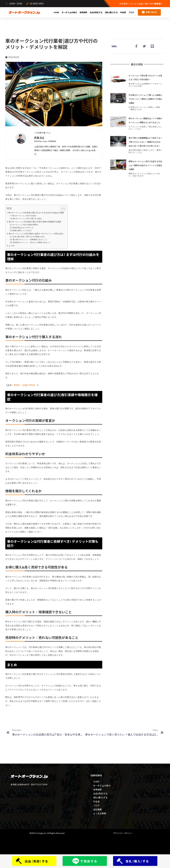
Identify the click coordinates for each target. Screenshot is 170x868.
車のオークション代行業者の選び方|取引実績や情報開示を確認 (35, 222)
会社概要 (97, 809)
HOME (56, 12)
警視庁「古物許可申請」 (25, 385)
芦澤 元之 (40, 138)
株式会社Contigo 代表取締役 (46, 141)
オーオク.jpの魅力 (69, 12)
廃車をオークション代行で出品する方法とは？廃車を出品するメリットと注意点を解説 (146, 173)
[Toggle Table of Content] (62, 209)
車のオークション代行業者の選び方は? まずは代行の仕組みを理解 (37, 213)
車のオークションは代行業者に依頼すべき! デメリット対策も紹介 (37, 234)
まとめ (12, 246)
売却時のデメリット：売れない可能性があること (32, 242)
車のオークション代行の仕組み (25, 216)
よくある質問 (100, 813)
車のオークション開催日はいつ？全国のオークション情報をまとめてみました (146, 122)
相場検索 (83, 12)
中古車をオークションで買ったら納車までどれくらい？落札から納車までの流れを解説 (146, 99)
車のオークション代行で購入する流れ (28, 218)
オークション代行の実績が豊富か (26, 225)
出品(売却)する (96, 12)
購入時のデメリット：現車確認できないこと (31, 239)
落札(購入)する (111, 12)
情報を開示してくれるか (23, 230)
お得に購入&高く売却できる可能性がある (29, 237)
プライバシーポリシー (123, 833)
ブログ (131, 12)
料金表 (123, 12)
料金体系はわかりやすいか (23, 228)
